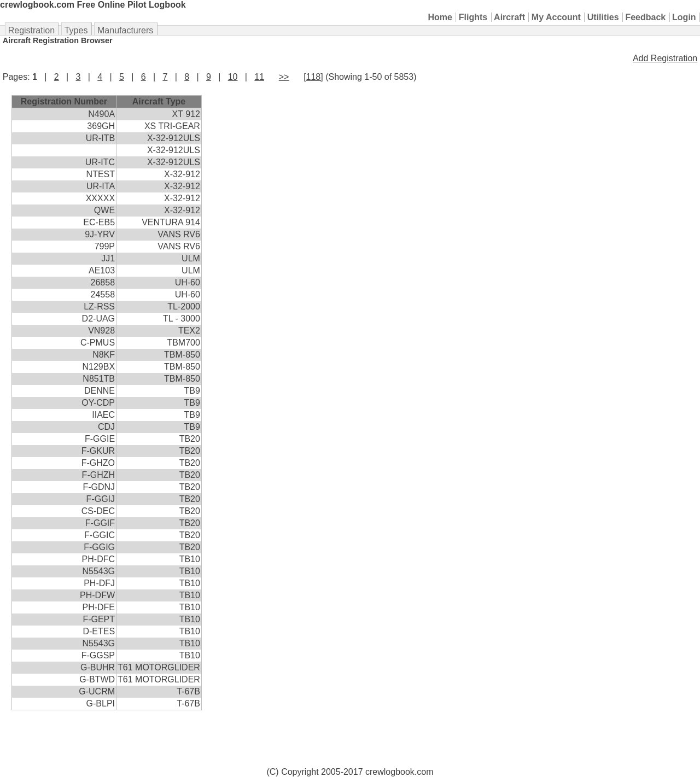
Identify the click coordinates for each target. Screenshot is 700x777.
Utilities (603, 17)
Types (76, 30)
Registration (31, 30)
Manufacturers (125, 30)
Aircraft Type (159, 101)
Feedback (645, 17)
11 (259, 77)
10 (233, 77)
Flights (473, 17)
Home (440, 17)
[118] (313, 77)
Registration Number (64, 101)
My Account (556, 17)
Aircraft (509, 17)
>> (284, 77)
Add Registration (665, 58)
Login (684, 17)
